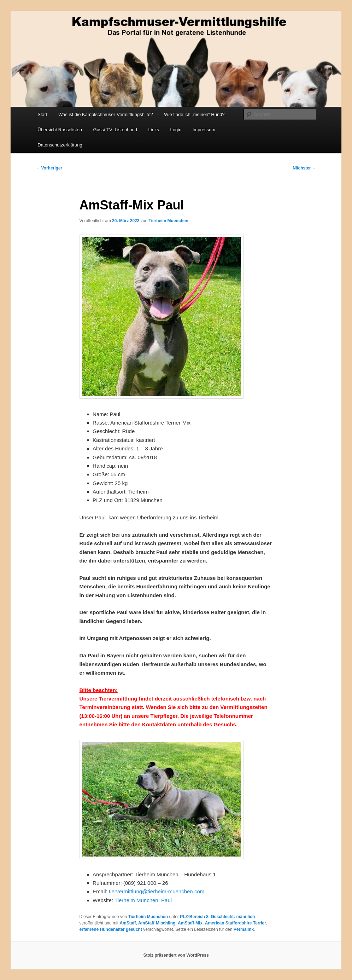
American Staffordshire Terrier (236, 923)
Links (154, 130)
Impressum (204, 130)
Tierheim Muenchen (168, 221)
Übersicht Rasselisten (60, 130)
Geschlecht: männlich (233, 917)
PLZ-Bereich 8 (194, 917)
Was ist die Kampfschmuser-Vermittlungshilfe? (106, 114)
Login (176, 130)
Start (42, 114)
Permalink (244, 929)
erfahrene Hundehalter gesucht (111, 929)
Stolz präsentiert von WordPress (176, 955)
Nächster (304, 168)
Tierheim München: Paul (143, 900)
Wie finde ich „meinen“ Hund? (194, 114)
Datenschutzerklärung (60, 145)
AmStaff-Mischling (157, 923)
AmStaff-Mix (190, 923)
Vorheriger (49, 168)
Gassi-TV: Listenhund (115, 130)
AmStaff (128, 923)
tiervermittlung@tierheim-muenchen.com (157, 891)
